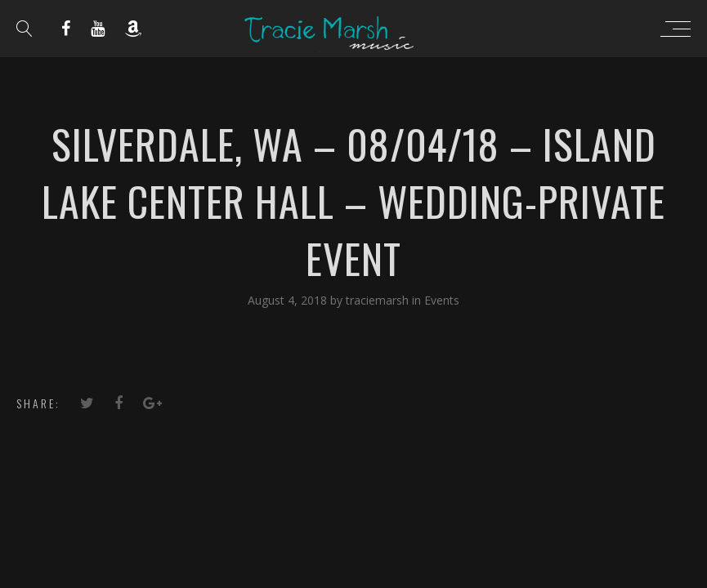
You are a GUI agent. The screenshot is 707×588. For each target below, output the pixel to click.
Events (442, 300)
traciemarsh (379, 300)
